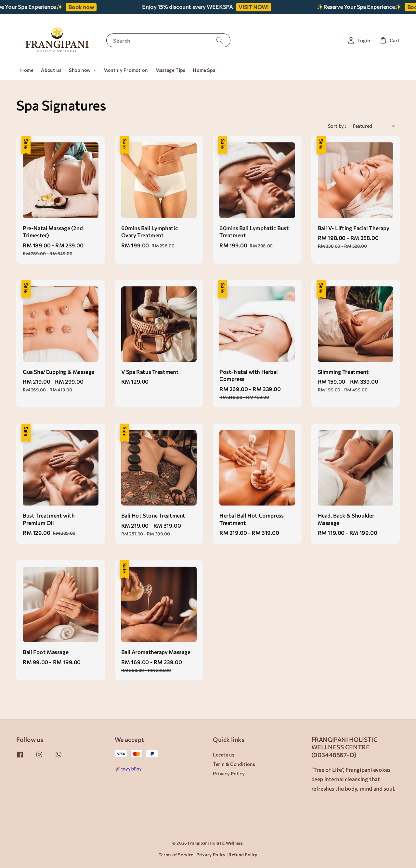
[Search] (220, 40)
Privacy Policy (229, 774)
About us (51, 70)
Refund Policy (243, 855)
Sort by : (337, 126)
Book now (88, 7)
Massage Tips (170, 70)
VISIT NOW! (261, 7)
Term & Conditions (234, 764)
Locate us (223, 755)
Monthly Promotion (125, 70)
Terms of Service (176, 855)
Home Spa (204, 70)
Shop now (80, 70)
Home (27, 70)
